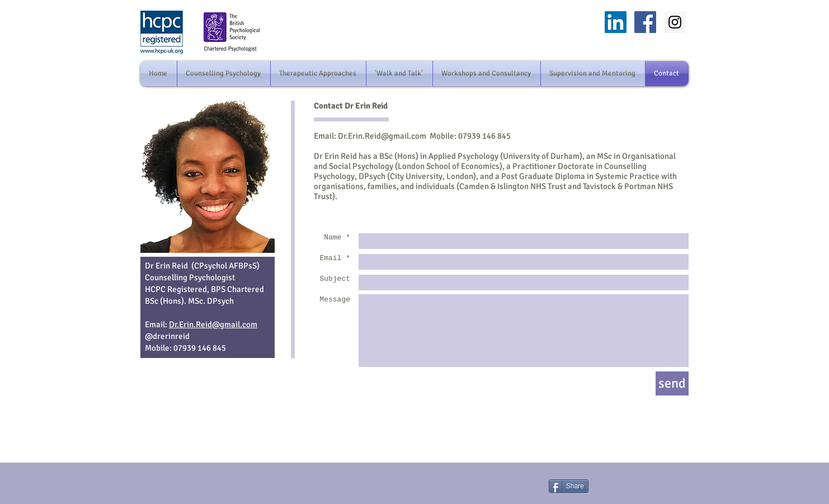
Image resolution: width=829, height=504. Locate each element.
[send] (672, 383)
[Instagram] (675, 22)
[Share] (569, 486)
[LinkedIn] (616, 22)
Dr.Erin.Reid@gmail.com (382, 136)
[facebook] (645, 22)
